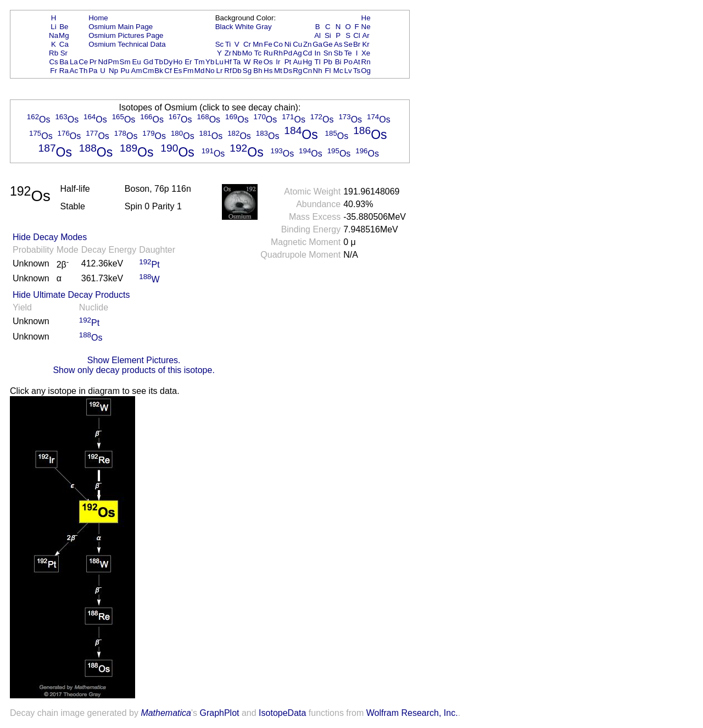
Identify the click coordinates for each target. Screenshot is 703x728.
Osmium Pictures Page (126, 35)
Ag (297, 53)
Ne (366, 27)
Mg (64, 35)
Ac (74, 71)
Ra (64, 71)
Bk (159, 71)
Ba (64, 62)
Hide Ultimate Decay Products (71, 295)
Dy (168, 62)
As (338, 44)
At (357, 62)
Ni (288, 44)
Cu (297, 44)
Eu (136, 62)
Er (188, 62)
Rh (278, 53)
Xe (366, 53)
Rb (54, 53)
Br (357, 44)
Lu (219, 62)
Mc (338, 71)
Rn (366, 62)
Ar (366, 35)
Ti (228, 44)
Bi (338, 62)
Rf (228, 71)
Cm (149, 71)
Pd (288, 53)
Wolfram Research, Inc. (412, 713)
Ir (278, 62)
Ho (178, 62)
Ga (317, 44)
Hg (307, 62)
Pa (93, 71)
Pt (288, 62)
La (74, 62)
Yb (210, 62)
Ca (64, 44)
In (318, 53)
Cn (307, 71)
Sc (220, 44)
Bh (258, 71)
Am (137, 71)
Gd (148, 62)
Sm (125, 62)
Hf (228, 62)
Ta (237, 62)
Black (224, 27)
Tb (159, 62)
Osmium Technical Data (127, 44)
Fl (328, 71)
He (366, 18)
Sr (64, 53)
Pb (328, 62)
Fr (54, 71)
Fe (268, 44)
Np (113, 71)
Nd (103, 62)
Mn (258, 44)
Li (53, 27)
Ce (83, 62)
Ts (357, 71)
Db (237, 71)
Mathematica (166, 713)
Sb (338, 53)
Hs (268, 71)
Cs (53, 62)
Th (83, 71)
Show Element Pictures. (134, 360)
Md (200, 71)
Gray (264, 27)
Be (64, 27)
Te (348, 53)
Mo (247, 53)
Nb (237, 53)
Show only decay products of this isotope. (133, 370)
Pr (93, 62)
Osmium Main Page (121, 27)
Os (268, 62)
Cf (168, 71)
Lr (220, 71)
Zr (228, 53)
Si (328, 35)
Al (317, 35)
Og (366, 71)
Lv (348, 71)
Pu (125, 71)
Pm (114, 62)
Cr (247, 44)
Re (258, 62)
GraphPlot (219, 713)
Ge (328, 44)
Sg (247, 71)
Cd (307, 53)
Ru (268, 53)
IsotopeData (282, 713)
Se (348, 44)
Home (98, 18)
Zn (308, 44)
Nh (318, 71)
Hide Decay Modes (50, 237)
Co (278, 44)
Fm (188, 71)
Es (178, 71)
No (210, 71)
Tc (258, 53)
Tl (318, 62)
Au (297, 62)
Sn (328, 53)
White (244, 27)
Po (348, 62)
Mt (278, 71)
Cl (357, 35)
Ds (288, 71)
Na (54, 35)
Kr (366, 44)
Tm (199, 62)
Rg (297, 71)
